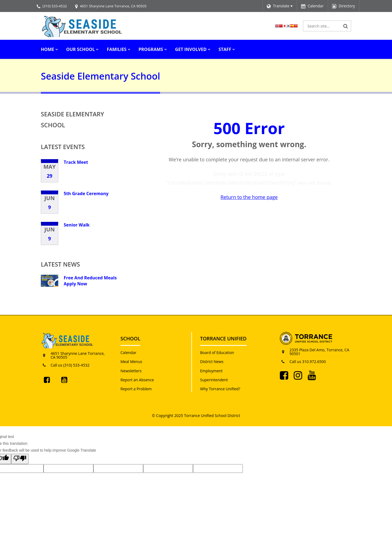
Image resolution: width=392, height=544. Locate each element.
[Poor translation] (20, 459)
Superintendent (214, 380)
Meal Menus (131, 362)
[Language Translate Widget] (280, 6)
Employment (211, 371)
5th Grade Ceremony (86, 194)
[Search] (346, 26)
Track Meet (76, 162)
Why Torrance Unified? (220, 389)
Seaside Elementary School (72, 119)
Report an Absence (137, 380)
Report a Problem (136, 389)
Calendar (129, 353)
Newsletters (131, 371)
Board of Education (217, 353)
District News (212, 362)
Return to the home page (249, 197)
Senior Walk (77, 225)
